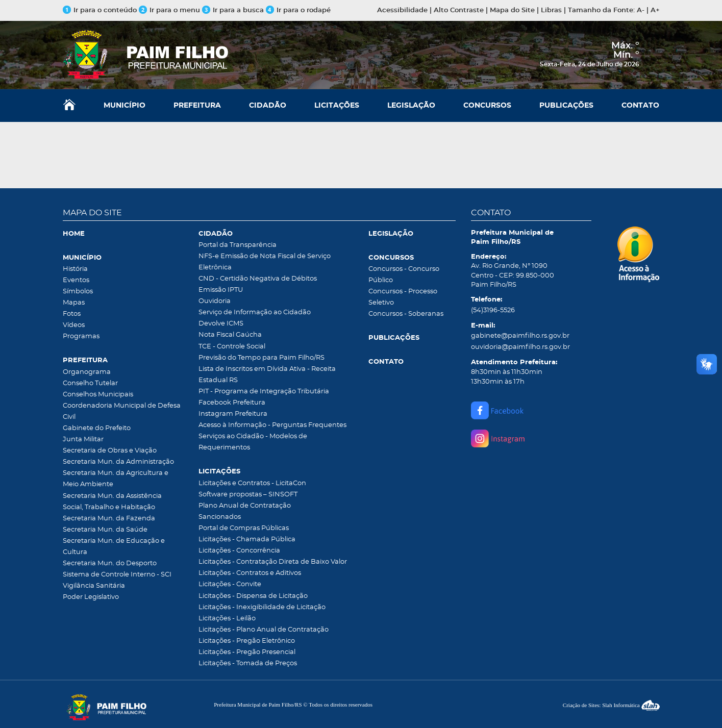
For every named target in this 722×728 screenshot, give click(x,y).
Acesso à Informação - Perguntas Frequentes (272, 425)
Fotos (72, 314)
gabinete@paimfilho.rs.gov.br (520, 336)
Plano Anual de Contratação (245, 506)
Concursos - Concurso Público (404, 275)
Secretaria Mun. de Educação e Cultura (114, 547)
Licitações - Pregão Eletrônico (247, 641)
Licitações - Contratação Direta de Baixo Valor (273, 562)
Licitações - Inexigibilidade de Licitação (262, 607)
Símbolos (78, 292)
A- (641, 10)
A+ (655, 10)
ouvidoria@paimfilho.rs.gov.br (520, 347)
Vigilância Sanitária (94, 586)
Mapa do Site (512, 10)
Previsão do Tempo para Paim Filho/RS (262, 358)
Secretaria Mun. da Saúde (105, 530)
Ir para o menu (170, 10)
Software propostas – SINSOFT (248, 495)
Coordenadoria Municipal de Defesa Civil (122, 411)
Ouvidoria (215, 301)
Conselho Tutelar (90, 383)
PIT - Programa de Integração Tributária (264, 392)
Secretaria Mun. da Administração (118, 462)
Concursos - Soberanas (406, 314)
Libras (551, 10)
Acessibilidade (402, 10)
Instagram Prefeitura (233, 414)
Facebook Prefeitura (232, 403)
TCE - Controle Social (232, 347)
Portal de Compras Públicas (244, 528)
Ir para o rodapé (298, 10)
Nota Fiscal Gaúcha (230, 335)
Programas (81, 336)
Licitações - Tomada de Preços (248, 663)
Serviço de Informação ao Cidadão (255, 312)
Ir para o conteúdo (100, 10)
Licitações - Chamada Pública (247, 539)
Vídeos (74, 325)
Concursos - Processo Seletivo (403, 297)
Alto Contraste (459, 10)
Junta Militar (83, 440)
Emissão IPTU (221, 290)
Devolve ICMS (221, 324)
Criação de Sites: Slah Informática (611, 705)
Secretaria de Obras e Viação (110, 451)
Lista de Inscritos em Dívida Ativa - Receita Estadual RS (267, 375)
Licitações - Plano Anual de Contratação (264, 630)
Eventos (76, 280)
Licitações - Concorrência (239, 551)
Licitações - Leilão (227, 619)
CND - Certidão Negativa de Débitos (258, 279)
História (75, 269)
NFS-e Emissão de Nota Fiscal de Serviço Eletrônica (265, 262)
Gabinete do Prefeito (97, 428)
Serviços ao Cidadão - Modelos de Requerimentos (253, 442)
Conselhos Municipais (98, 395)
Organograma (87, 372)
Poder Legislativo (91, 597)
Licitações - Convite (230, 584)
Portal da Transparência (238, 245)
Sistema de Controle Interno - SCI (117, 575)
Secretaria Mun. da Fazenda (109, 519)
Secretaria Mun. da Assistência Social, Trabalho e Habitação (112, 502)
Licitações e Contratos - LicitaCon (252, 483)
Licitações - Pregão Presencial (247, 652)
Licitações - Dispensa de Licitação (253, 596)
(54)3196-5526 (493, 310)
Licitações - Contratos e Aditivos (250, 573)
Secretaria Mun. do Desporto (110, 563)
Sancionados (220, 517)
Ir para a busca (233, 10)
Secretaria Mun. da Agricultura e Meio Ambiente (116, 479)
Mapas (74, 303)
